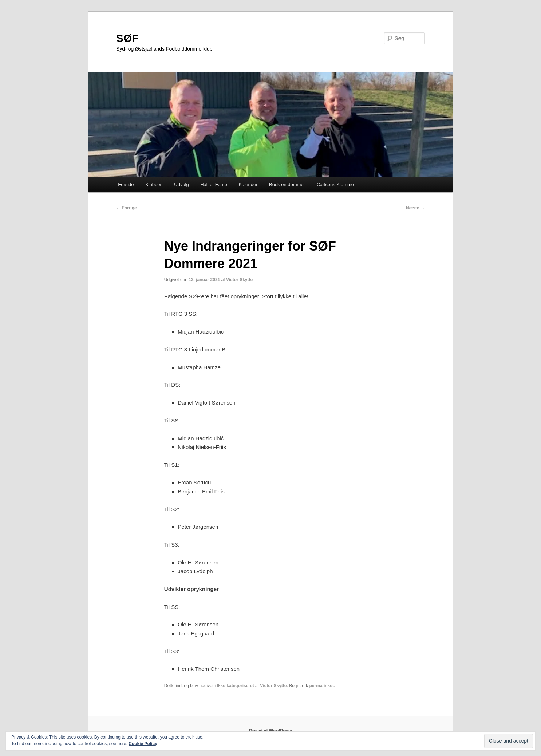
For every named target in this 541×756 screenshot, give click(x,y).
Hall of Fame (214, 184)
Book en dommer (287, 184)
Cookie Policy (143, 744)
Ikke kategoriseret (236, 686)
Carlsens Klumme (335, 184)
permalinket (322, 686)
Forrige (127, 208)
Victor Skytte (239, 280)
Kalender (248, 184)
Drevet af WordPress (270, 731)
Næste (415, 208)
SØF (127, 38)
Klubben (154, 184)
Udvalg (181, 184)
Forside (126, 184)
